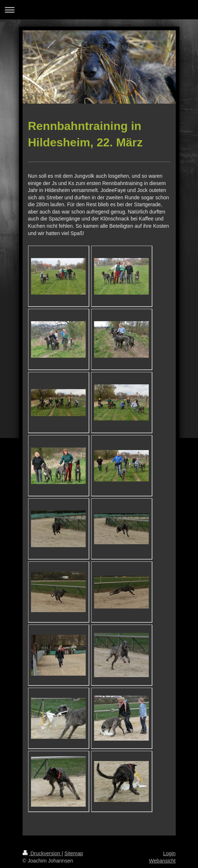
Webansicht (162, 861)
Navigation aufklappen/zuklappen (99, 10)
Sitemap (74, 853)
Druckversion (42, 853)
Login (169, 853)
